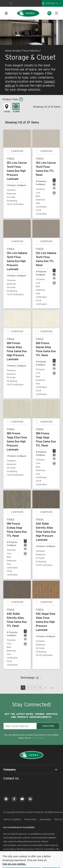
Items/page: (28, 678)
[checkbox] (8, 151)
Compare (17, 151)
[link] (12, 688)
